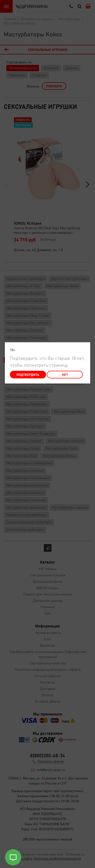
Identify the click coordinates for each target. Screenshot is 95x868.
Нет (65, 374)
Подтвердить (28, 374)
